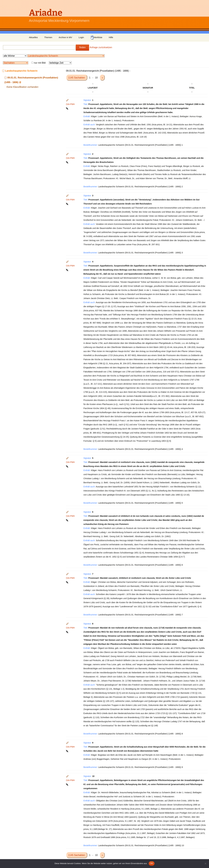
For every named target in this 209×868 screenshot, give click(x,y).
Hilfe (111, 37)
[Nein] (205, 863)
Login (81, 37)
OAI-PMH (70, 104)
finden (82, 47)
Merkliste (96, 38)
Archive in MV (65, 37)
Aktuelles (33, 37)
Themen (48, 37)
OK (152, 863)
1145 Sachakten (77, 78)
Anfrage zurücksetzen (101, 47)
